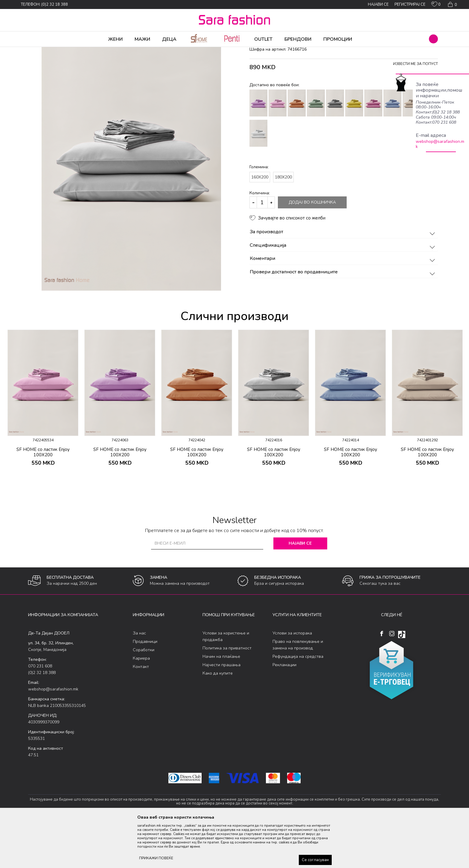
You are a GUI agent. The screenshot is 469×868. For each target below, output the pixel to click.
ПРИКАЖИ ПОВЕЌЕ (156, 858)
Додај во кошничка (312, 249)
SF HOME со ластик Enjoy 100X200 (43, 499)
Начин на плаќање (221, 703)
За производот (343, 279)
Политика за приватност (227, 695)
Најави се (300, 590)
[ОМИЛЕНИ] (436, 5)
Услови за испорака (292, 680)
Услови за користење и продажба (226, 683)
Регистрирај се (410, 4)
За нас (139, 680)
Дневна (123, 51)
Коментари (343, 306)
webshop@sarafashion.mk (440, 144)
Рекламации (284, 712)
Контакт (141, 714)
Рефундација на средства (298, 703)
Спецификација (343, 293)
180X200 (283, 224)
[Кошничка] (452, 4)
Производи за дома (95, 51)
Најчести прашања (221, 712)
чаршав (140, 51)
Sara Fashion (39, 51)
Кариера (141, 705)
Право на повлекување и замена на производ (298, 692)
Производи (64, 51)
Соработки (144, 697)
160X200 (260, 224)
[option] (43, 450)
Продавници (145, 689)
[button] (433, 39)
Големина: (259, 214)
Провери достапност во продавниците (343, 319)
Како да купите (218, 720)
